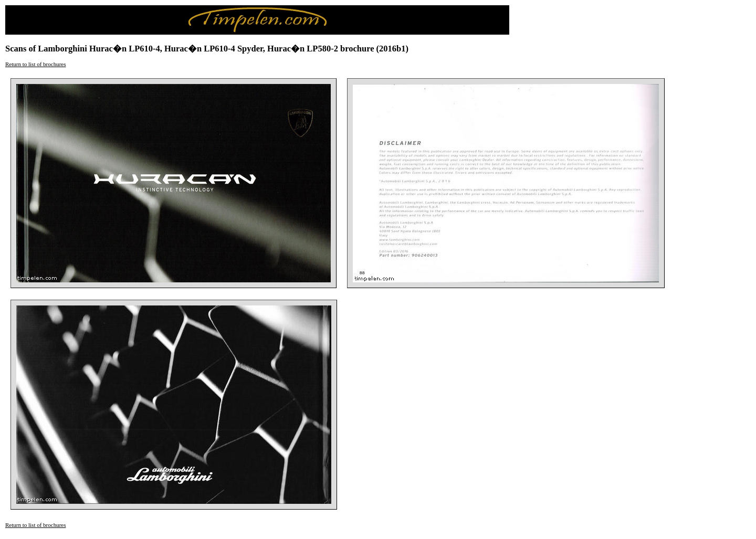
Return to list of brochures (35, 64)
